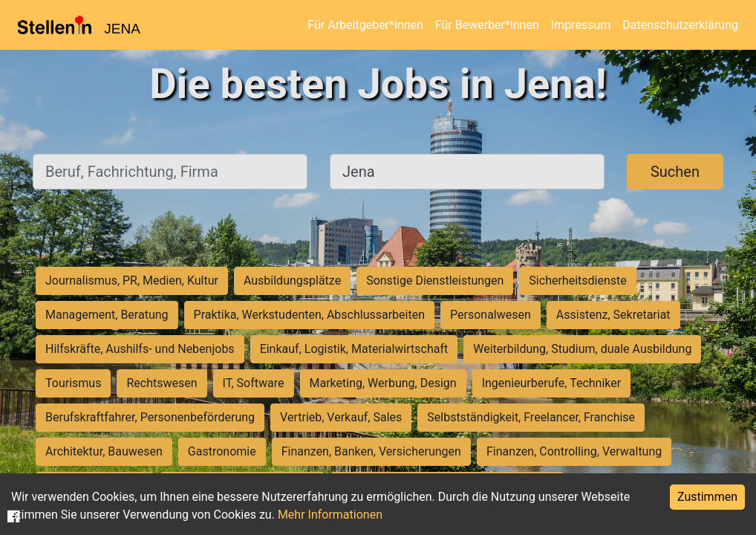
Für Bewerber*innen (487, 25)
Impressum (581, 25)
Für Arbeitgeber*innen (365, 25)
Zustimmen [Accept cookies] (707, 497)
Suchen (675, 172)
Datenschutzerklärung (680, 25)
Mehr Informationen (330, 515)
